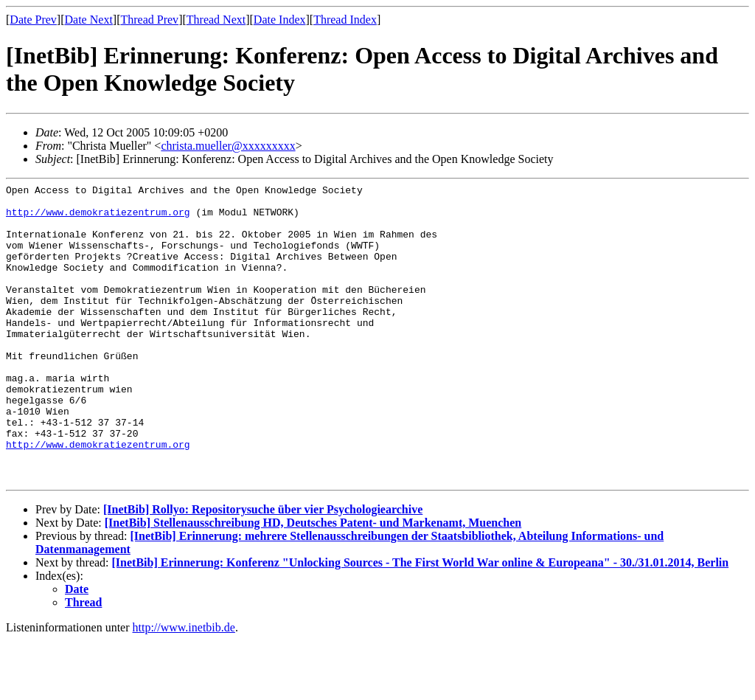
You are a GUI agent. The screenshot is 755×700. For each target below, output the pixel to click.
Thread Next (216, 20)
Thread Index (345, 20)
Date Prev (33, 20)
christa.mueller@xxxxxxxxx (228, 146)
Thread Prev (149, 20)
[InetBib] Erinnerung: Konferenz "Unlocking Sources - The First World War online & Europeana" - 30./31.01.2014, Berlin (421, 622)
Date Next (89, 20)
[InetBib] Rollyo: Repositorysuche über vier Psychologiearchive (263, 569)
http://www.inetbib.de (184, 687)
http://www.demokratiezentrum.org (98, 218)
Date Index (280, 20)
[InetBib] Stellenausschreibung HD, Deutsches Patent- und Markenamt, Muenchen (313, 582)
